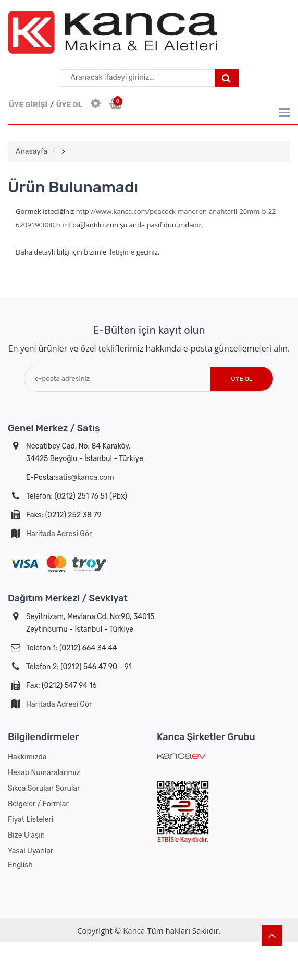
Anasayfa (32, 152)
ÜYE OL (69, 105)
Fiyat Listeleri (30, 820)
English (20, 865)
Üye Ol (241, 379)
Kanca (134, 930)
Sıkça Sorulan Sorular (44, 788)
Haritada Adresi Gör (59, 534)
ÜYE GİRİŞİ (28, 105)
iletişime (122, 252)
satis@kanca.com (85, 477)
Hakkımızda (27, 757)
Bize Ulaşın (26, 835)
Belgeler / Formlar (38, 804)
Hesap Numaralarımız (44, 773)
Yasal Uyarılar (30, 851)
